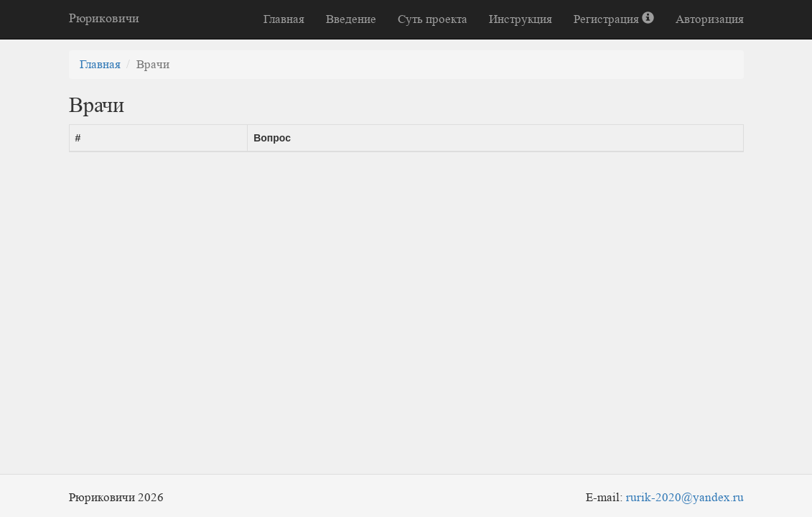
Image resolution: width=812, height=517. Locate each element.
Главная (284, 19)
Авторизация (710, 19)
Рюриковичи (104, 18)
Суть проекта (433, 19)
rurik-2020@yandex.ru (685, 497)
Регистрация (614, 19)
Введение (351, 19)
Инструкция (521, 19)
